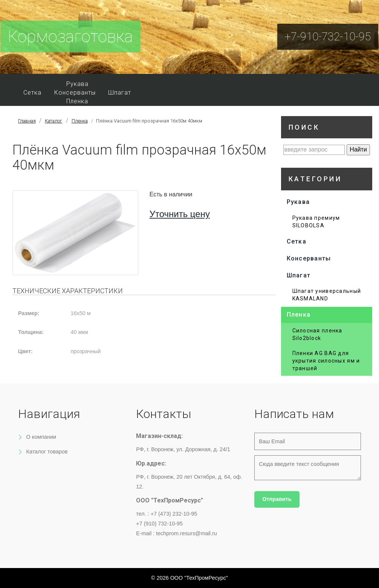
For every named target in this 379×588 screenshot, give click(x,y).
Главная (27, 121)
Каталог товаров (47, 452)
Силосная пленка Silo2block (317, 334)
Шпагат (120, 93)
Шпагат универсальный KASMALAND (327, 295)
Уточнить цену (180, 214)
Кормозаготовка (70, 37)
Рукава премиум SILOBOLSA (316, 222)
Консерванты (75, 93)
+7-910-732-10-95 (328, 37)
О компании (41, 437)
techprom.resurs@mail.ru (186, 533)
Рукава (77, 84)
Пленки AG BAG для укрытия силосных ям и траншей (326, 361)
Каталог (53, 121)
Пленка (77, 101)
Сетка (32, 93)
